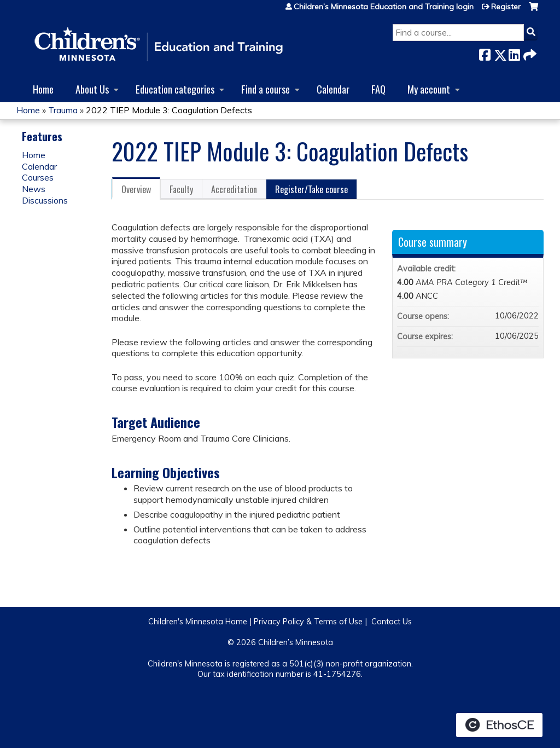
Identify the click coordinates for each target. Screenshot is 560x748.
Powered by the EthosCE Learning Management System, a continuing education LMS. (499, 725)
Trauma (63, 110)
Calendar (333, 89)
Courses (38, 177)
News (34, 189)
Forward (529, 53)
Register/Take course (311, 189)
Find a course (266, 89)
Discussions (45, 200)
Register (506, 7)
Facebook (485, 53)
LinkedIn (514, 53)
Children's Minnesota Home (198, 622)
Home (43, 89)
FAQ (378, 89)
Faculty (181, 189)
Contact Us (392, 622)
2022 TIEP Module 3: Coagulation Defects (169, 110)
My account (429, 89)
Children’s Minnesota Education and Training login (384, 7)
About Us (92, 89)
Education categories (175, 89)
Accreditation (234, 189)
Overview (136, 189)
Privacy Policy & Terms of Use (308, 622)
